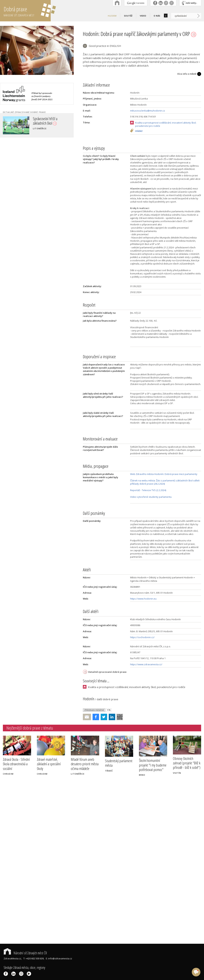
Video (143, 16)
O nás (157, 16)
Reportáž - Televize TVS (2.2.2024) (148, 490)
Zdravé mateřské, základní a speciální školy (49, 764)
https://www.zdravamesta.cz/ (146, 664)
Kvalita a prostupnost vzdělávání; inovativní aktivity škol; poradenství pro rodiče (166, 124)
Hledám (112, 16)
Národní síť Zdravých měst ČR (25, 953)
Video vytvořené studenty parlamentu (151, 497)
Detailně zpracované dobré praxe (107, 672)
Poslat (87, 717)
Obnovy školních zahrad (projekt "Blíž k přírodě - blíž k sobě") (187, 763)
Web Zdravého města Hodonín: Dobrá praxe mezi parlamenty (164, 474)
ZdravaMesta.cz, (13, 958)
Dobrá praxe (27, 11)
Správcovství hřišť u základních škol (45, 121)
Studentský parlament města (119, 763)
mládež (139, 131)
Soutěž (128, 16)
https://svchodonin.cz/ (142, 637)
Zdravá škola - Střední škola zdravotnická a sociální (16, 764)
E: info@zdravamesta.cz (59, 958)
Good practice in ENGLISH (105, 46)
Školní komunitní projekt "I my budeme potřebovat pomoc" (153, 765)
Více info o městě (187, 74)
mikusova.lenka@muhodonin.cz (148, 111)
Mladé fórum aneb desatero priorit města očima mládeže (85, 764)
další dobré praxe (107, 699)
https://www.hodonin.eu (143, 599)
